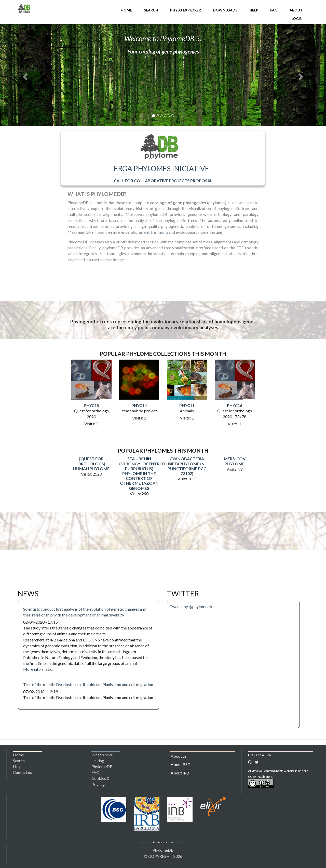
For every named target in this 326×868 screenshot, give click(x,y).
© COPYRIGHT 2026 (163, 856)
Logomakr (147, 842)
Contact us (22, 772)
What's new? (103, 755)
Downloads (225, 10)
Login (297, 18)
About (296, 10)
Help (254, 10)
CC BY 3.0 (179, 842)
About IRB (180, 773)
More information (39, 669)
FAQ (274, 10)
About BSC (180, 764)
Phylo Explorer (186, 10)
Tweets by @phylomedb (191, 606)
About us (179, 756)
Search (151, 10)
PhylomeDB (163, 850)
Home (126, 10)
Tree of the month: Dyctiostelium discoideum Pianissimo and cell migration (88, 684)
